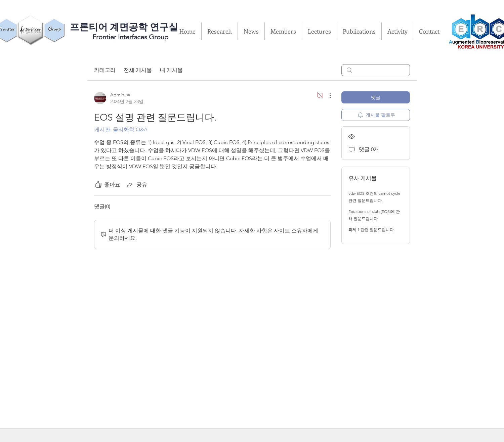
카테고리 (105, 70)
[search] (376, 70)
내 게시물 (171, 70)
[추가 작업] (327, 95)
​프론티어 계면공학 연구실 (124, 27)
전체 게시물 (138, 70)
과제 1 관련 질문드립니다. (372, 230)
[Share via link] (136, 185)
